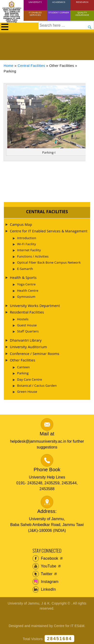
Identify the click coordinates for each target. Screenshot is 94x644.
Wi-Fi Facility (27, 244)
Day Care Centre (30, 379)
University (35, 2)
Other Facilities (23, 360)
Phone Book (47, 470)
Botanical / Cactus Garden (37, 385)
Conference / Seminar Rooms (35, 353)
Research (82, 2)
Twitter (43, 574)
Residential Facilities (27, 312)
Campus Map (21, 224)
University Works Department (35, 306)
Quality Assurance (82, 14)
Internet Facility (29, 250)
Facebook (45, 558)
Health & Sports (23, 277)
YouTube (44, 566)
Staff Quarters (28, 331)
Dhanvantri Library (26, 340)
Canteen (23, 367)
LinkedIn (44, 589)
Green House (27, 392)
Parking (23, 373)
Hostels (23, 319)
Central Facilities (31, 66)
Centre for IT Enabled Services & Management (49, 231)
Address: (47, 511)
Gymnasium (26, 297)
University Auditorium (28, 347)
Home (9, 66)
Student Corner (59, 13)
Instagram (46, 582)
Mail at (47, 434)
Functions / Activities (33, 256)
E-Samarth (25, 269)
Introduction (27, 238)
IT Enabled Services (35, 14)
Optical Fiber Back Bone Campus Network (49, 262)
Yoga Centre (26, 284)
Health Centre (28, 291)
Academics (59, 2)
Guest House (27, 325)
